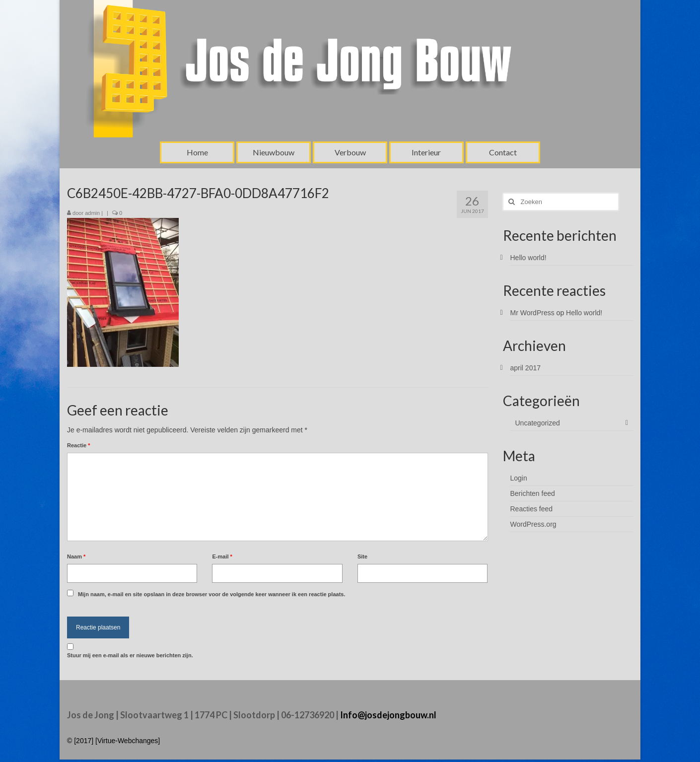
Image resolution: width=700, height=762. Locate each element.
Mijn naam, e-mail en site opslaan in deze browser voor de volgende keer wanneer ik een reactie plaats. (212, 594)
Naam (76, 556)
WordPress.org (533, 524)
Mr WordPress (532, 313)
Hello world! (528, 258)
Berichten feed (533, 493)
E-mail (222, 556)
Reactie (78, 445)
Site (362, 556)
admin (92, 213)
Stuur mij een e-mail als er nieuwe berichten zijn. (130, 655)
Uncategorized (538, 423)
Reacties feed (532, 509)
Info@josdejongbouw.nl (388, 715)
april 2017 (526, 368)
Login (519, 478)
